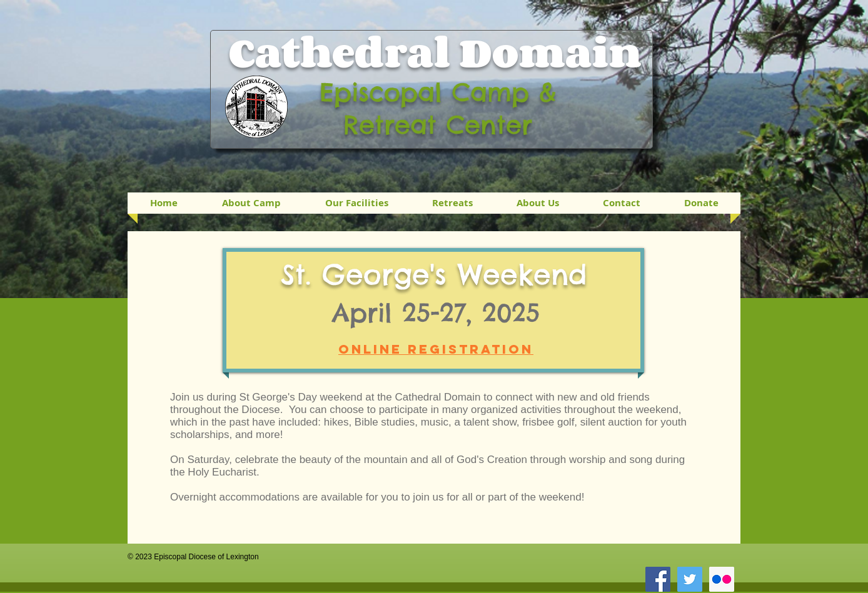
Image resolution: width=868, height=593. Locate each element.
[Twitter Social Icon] (690, 579)
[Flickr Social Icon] (722, 579)
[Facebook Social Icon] (658, 579)
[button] (452, 203)
